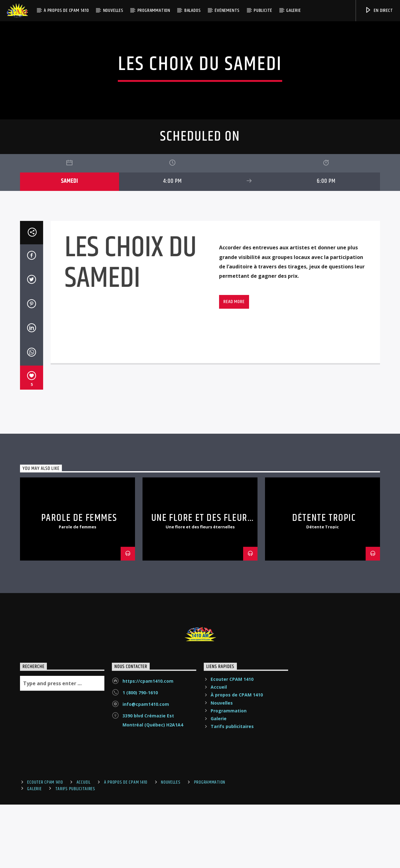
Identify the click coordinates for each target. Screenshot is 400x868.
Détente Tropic (324, 700)
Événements (227, 10)
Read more (234, 484)
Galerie (294, 10)
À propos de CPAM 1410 (66, 10)
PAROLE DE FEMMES (79, 700)
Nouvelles (113, 10)
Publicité (263, 10)
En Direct (379, 10)
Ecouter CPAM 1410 (232, 862)
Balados (193, 10)
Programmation (154, 10)
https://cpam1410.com (148, 863)
